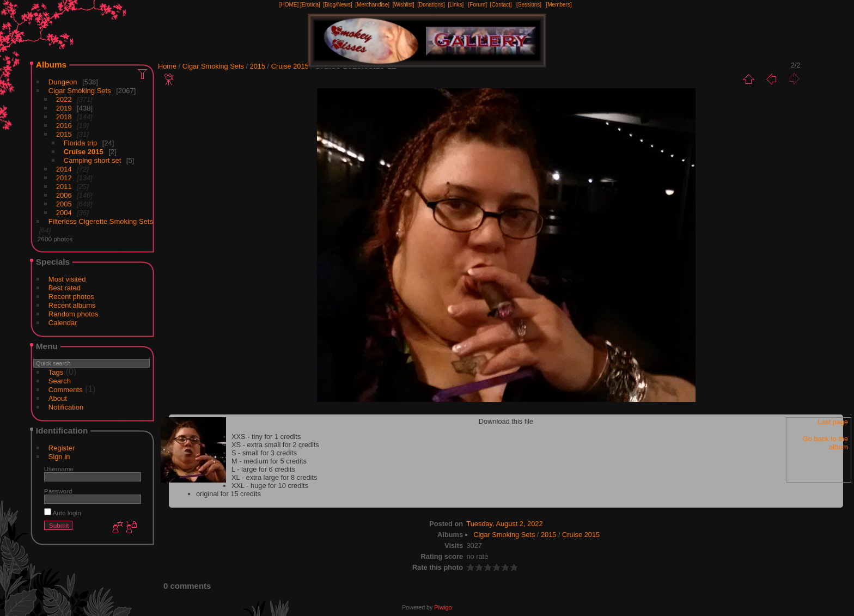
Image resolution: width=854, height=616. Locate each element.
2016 (64, 126)
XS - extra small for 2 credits (275, 445)
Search (60, 381)
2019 (64, 108)
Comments (66, 390)
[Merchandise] (372, 5)
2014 (64, 169)
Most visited (67, 279)
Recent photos (71, 297)
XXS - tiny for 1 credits (266, 437)
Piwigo (443, 607)
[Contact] (501, 5)
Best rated (65, 288)
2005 (64, 204)
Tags (56, 372)
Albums (51, 65)
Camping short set (93, 160)
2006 (64, 195)
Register (62, 448)
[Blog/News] (337, 5)
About (58, 398)
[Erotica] (310, 5)
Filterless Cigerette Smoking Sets (101, 221)
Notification (66, 407)
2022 (64, 99)
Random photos (74, 314)
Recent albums (72, 305)
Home (167, 66)
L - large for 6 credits (263, 469)
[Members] (559, 5)
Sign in (59, 457)
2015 (64, 134)
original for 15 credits (228, 494)
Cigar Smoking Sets (80, 91)
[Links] (456, 5)
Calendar (63, 323)
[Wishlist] (404, 5)
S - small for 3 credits (264, 453)
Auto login (63, 513)
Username (59, 469)
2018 (64, 117)
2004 (64, 213)
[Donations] (431, 5)
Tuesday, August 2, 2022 (504, 524)
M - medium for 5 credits (269, 461)
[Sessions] (529, 5)
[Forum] (478, 5)
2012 (64, 178)
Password (58, 491)
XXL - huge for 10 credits (270, 486)
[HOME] (289, 5)
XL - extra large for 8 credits (274, 477)
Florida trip (80, 143)
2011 (64, 187)
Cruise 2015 (84, 152)
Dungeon (63, 82)
